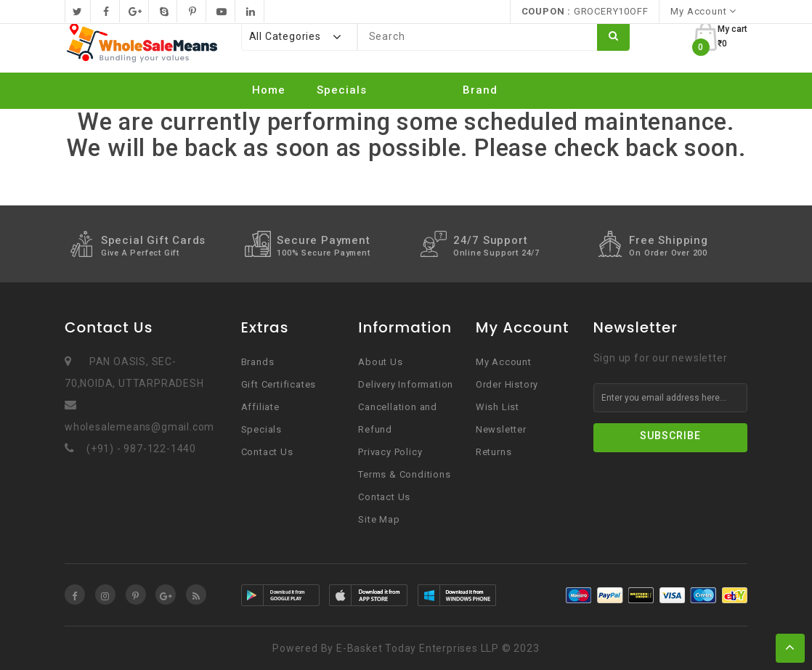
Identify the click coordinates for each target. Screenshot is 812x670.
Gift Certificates (279, 384)
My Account (504, 362)
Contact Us (267, 452)
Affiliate (260, 407)
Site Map (379, 519)
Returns (494, 452)
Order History (507, 384)
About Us (380, 362)
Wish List (498, 407)
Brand (480, 90)
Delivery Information (406, 384)
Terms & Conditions (404, 474)
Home (269, 90)
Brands (258, 362)
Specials (342, 90)
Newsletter (501, 429)
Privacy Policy (390, 452)
